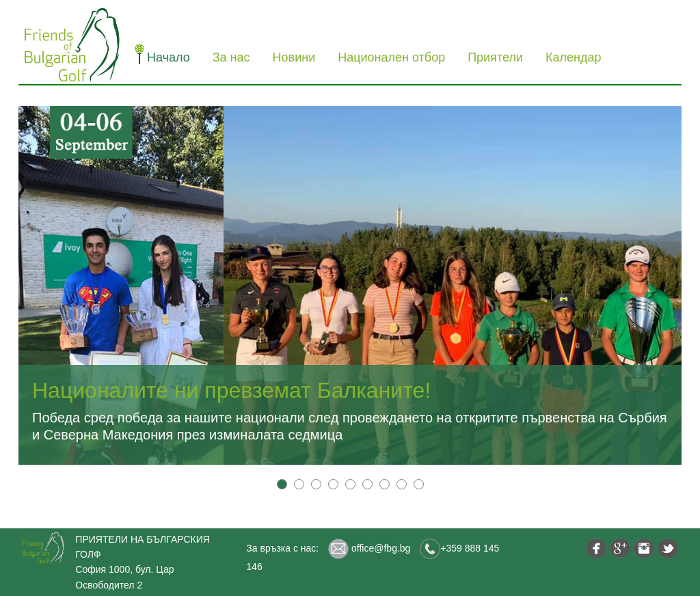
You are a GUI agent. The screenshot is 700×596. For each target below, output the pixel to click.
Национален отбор (391, 57)
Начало (169, 57)
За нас (231, 57)
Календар (573, 57)
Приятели (495, 57)
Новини (294, 57)
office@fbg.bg (369, 548)
